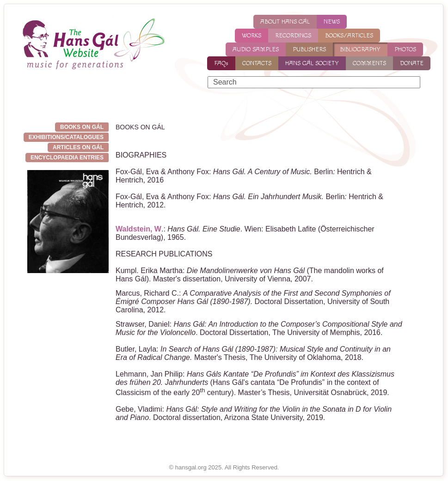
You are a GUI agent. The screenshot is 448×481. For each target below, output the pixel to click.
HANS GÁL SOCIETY (312, 63)
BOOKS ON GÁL (82, 127)
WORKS (252, 36)
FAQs (221, 63)
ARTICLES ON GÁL (78, 147)
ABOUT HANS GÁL (285, 22)
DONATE (412, 63)
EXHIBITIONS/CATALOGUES (66, 137)
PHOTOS (405, 49)
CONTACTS (257, 63)
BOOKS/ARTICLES (349, 36)
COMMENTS (369, 63)
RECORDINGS (293, 36)
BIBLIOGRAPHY (360, 49)
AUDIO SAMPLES (256, 49)
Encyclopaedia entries (67, 158)
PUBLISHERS (309, 49)
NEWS (332, 22)
